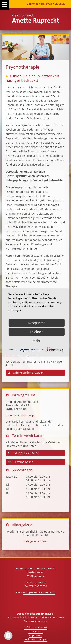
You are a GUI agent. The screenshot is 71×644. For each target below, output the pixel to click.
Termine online (21, 462)
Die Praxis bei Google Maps (20, 415)
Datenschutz (35, 631)
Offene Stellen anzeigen (26, 373)
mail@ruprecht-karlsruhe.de (39, 592)
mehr (36, 341)
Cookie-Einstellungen (35, 639)
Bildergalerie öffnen (35, 541)
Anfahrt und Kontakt (35, 627)
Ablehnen (36, 332)
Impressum (36, 635)
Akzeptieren (36, 323)
